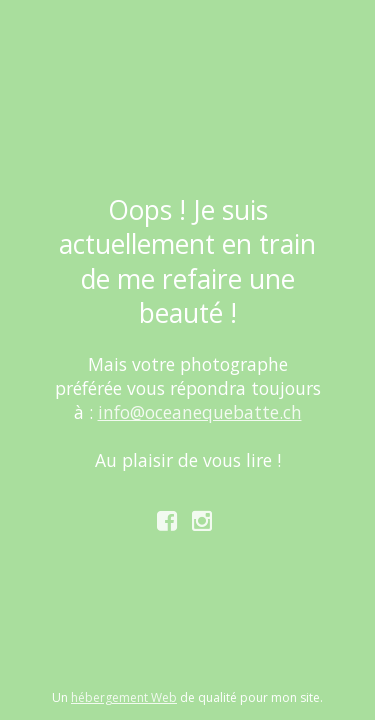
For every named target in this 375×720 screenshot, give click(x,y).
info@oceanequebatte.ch (200, 412)
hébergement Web (124, 697)
